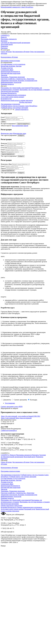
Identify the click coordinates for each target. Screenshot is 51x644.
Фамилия (4, 143)
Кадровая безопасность (9, 507)
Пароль (3, 119)
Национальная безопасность (10, 72)
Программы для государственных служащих (35, 90)
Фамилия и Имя (6, 164)
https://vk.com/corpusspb (9, 416)
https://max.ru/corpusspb (24, 418)
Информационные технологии (11, 82)
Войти (3, 122)
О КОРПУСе (5, 455)
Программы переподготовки (10, 61)
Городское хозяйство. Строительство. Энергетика (18, 79)
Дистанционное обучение (21, 52)
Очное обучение (6, 52)
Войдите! (21, 135)
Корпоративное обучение (9, 57)
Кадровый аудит (30, 509)
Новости (13, 455)
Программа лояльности (24, 455)
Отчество (4, 148)
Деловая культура (7, 68)
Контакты (36, 455)
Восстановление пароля (20, 126)
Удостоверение (10, 403)
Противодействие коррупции (11, 73)
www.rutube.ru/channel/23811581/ (29, 416)
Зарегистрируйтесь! (23, 124)
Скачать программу (21, 400)
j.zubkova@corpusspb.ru (9, 430)
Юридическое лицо (20, 133)
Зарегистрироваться (8, 154)
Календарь (34, 400)
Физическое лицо (7, 133)
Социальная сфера (7, 70)
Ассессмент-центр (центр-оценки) (12, 509)
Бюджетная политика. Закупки (11, 66)
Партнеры (4, 459)
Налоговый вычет (30, 457)
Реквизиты (40, 457)
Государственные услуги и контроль (13, 64)
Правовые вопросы (7, 84)
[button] (25, 32)
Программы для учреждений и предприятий (16, 88)
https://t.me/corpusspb (8, 418)
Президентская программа (10, 91)
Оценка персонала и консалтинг (12, 506)
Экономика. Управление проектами (13, 77)
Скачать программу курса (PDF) (12, 407)
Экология (4, 75)
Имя (2, 145)
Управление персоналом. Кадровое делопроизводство (19, 81)
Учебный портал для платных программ (23, 477)
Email (3, 117)
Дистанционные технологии (10, 475)
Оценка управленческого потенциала (29, 507)
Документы (7, 400)
